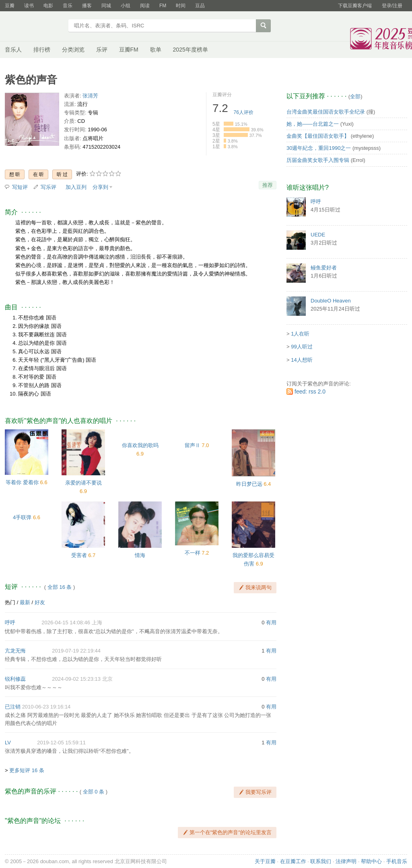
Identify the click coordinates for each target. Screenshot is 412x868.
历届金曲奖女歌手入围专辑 (318, 160)
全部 (355, 96)
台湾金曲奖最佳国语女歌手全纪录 (326, 112)
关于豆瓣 (265, 861)
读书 (29, 6)
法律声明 (346, 861)
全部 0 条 (94, 792)
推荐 (268, 185)
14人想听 (302, 360)
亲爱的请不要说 (83, 483)
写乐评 (48, 187)
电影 (48, 6)
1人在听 (300, 334)
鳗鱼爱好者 (324, 268)
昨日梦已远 (249, 484)
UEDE (318, 235)
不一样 (193, 553)
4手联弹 (22, 517)
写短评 (20, 187)
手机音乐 (397, 861)
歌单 (156, 50)
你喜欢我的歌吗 (140, 445)
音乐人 (13, 50)
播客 (87, 6)
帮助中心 (371, 861)
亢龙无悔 (15, 651)
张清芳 (90, 96)
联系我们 (321, 861)
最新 (25, 602)
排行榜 (42, 50)
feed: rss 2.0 (310, 392)
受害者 (79, 555)
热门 (10, 602)
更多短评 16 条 (27, 770)
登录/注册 (392, 6)
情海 (140, 555)
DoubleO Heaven (331, 301)
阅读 (145, 6)
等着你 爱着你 (22, 482)
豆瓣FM (129, 50)
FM (163, 6)
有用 (271, 623)
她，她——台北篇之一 (313, 124)
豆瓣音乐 (34, 27)
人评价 (244, 112)
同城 (106, 6)
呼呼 (10, 623)
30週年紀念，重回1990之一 (319, 148)
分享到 (100, 187)
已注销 (13, 707)
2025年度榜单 (191, 50)
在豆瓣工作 (293, 861)
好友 (40, 602)
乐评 (102, 50)
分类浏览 (73, 50)
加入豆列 (76, 187)
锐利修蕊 (15, 679)
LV (8, 743)
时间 (181, 6)
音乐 (68, 6)
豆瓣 (10, 6)
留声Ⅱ (193, 445)
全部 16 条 (60, 587)
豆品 (200, 6)
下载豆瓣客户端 (355, 6)
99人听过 (302, 347)
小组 (126, 6)
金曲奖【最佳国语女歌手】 (318, 136)
